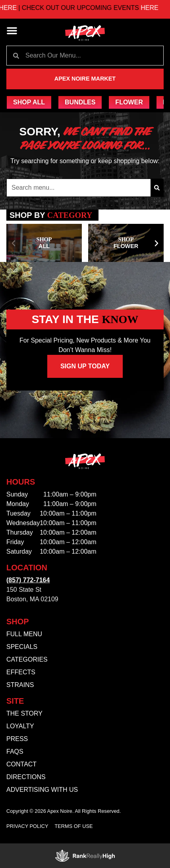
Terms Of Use (74, 826)
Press (17, 739)
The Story (24, 713)
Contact (21, 764)
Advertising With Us (42, 790)
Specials (22, 647)
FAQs (15, 752)
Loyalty (20, 726)
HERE (24, 8)
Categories (27, 659)
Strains (20, 685)
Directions (26, 777)
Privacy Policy (27, 826)
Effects (21, 672)
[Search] (157, 188)
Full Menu (24, 634)
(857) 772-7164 (28, 580)
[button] (12, 31)
